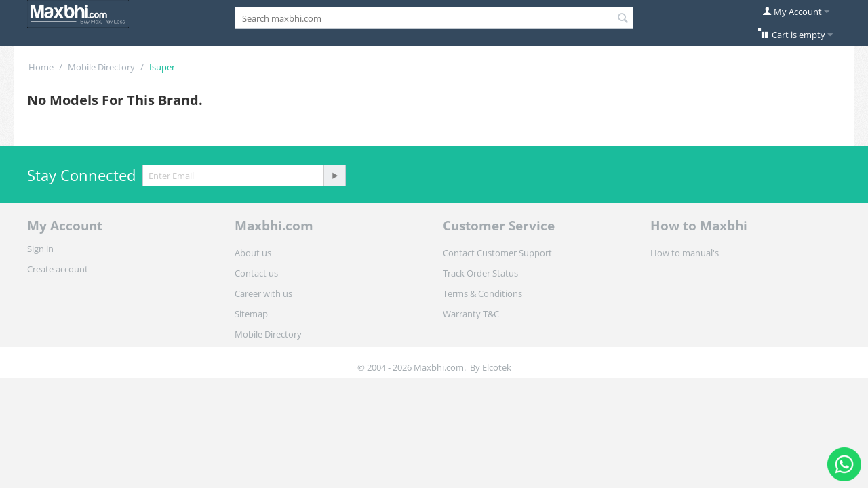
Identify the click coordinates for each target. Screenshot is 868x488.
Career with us (263, 293)
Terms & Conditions (482, 293)
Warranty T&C (471, 314)
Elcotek (497, 367)
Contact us (256, 273)
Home (41, 67)
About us (253, 253)
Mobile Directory (101, 67)
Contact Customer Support (497, 253)
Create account (58, 269)
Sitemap (251, 314)
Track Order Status (480, 273)
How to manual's (685, 253)
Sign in (40, 249)
